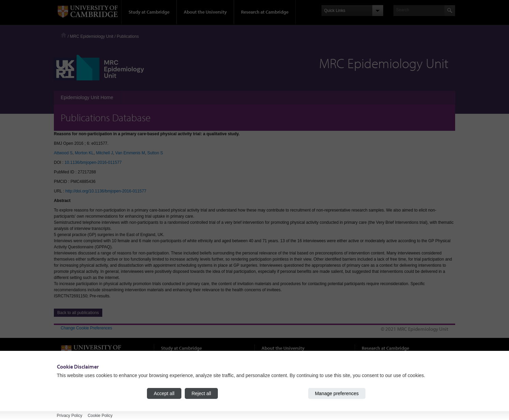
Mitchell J (104, 153)
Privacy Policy (70, 416)
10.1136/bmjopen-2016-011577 (93, 162)
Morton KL (84, 153)
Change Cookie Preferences (86, 328)
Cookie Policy (100, 416)
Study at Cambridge (149, 12)
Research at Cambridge (265, 12)
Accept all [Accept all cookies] (164, 393)
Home (64, 35)
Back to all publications (78, 313)
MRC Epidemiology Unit (92, 36)
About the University (205, 12)
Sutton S (155, 153)
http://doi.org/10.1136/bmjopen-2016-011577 (106, 191)
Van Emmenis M (130, 153)
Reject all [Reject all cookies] (201, 393)
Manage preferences (337, 393)
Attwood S (63, 153)
